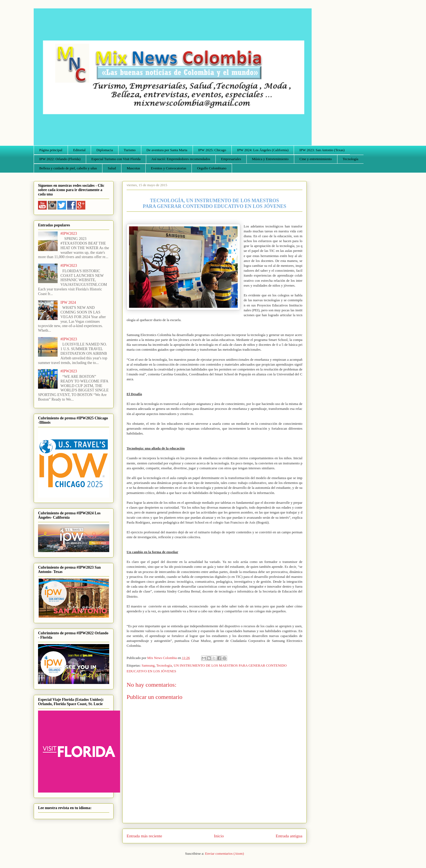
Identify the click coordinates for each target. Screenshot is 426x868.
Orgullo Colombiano (212, 168)
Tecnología (350, 159)
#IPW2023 (69, 234)
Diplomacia (105, 150)
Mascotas (133, 168)
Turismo (130, 150)
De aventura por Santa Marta (167, 150)
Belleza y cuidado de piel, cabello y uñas (68, 168)
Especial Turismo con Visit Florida (116, 159)
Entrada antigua (289, 836)
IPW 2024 (68, 302)
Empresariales (231, 159)
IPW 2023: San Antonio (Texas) (322, 150)
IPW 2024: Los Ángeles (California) (263, 150)
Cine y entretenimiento (316, 159)
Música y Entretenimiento (270, 159)
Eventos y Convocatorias (169, 168)
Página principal (51, 150)
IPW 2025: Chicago (212, 150)
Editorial (79, 150)
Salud (112, 168)
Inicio (219, 836)
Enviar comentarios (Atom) (225, 853)
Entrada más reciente (144, 836)
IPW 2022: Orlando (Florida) (60, 159)
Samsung (148, 665)
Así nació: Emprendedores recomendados (181, 159)
